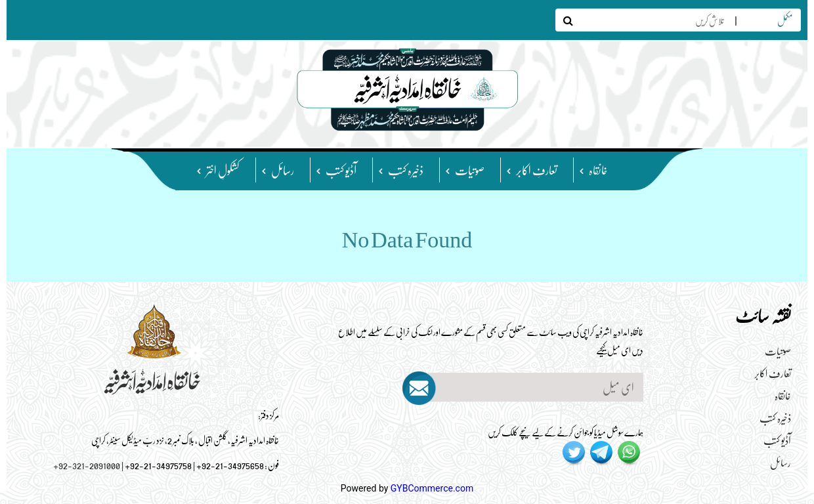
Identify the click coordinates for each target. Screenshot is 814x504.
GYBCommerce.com (432, 488)
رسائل (283, 170)
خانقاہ (598, 170)
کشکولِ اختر (223, 170)
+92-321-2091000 (87, 465)
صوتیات (470, 170)
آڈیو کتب (341, 170)
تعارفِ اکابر (537, 170)
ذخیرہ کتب (406, 170)
